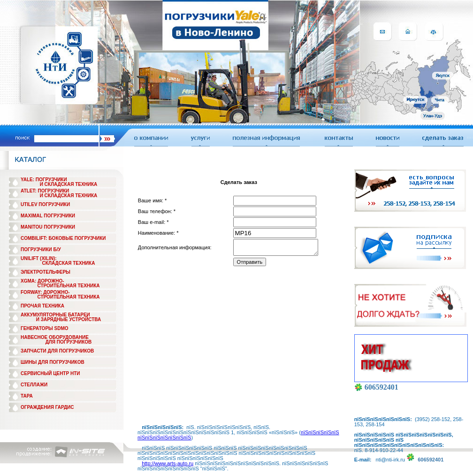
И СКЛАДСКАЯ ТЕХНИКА (69, 184)
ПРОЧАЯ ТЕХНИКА (42, 306)
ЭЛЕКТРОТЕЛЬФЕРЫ (46, 272)
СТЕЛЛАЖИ (34, 385)
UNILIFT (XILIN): (39, 258)
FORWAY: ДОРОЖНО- (45, 292)
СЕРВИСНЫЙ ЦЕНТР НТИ (50, 373)
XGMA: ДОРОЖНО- (42, 281)
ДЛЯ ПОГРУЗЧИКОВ (69, 342)
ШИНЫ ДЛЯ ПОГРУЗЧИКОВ (53, 362)
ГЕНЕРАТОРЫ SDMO (45, 328)
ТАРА (27, 396)
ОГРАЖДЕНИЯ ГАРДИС (47, 407)
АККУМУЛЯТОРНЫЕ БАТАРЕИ (55, 315)
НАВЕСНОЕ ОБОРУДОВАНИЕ (55, 337)
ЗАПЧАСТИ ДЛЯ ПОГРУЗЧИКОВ (57, 351)
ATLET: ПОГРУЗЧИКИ (45, 191)
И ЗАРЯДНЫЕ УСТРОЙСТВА (69, 319)
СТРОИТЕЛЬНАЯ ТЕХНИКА (68, 286)
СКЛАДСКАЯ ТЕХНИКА (69, 263)
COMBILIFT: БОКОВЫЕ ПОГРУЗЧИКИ (63, 238)
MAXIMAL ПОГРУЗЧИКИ (48, 216)
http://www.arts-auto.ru (168, 463)
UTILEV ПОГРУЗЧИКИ (45, 204)
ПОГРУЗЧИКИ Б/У (41, 250)
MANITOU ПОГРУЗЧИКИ (48, 227)
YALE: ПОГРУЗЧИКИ (44, 180)
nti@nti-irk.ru (391, 460)
